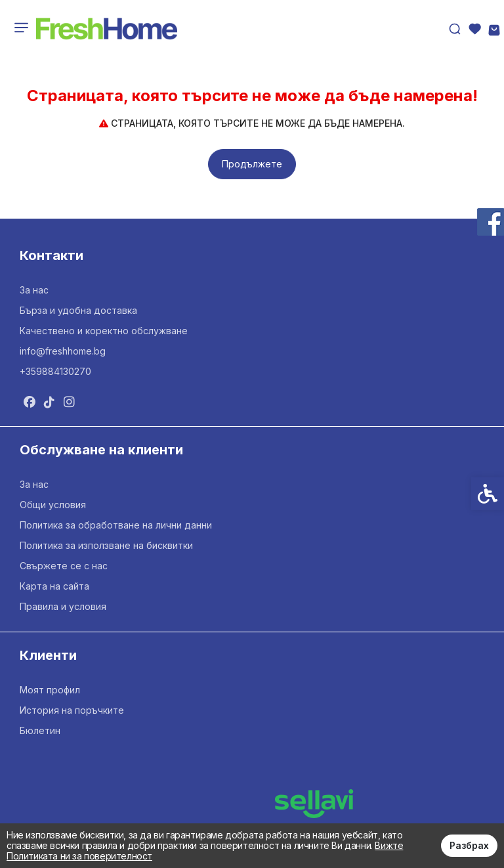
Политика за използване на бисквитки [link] (106, 545)
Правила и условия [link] (63, 606)
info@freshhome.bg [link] (63, 351)
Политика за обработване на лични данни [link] (116, 525)
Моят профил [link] (50, 690)
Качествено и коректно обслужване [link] (104, 331)
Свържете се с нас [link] (64, 566)
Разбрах (469, 845)
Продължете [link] (252, 164)
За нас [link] (34, 290)
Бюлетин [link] (40, 730)
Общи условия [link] (53, 505)
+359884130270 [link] (55, 371)
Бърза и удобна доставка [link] (78, 310)
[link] (107, 29)
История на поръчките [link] (72, 710)
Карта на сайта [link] (54, 586)
